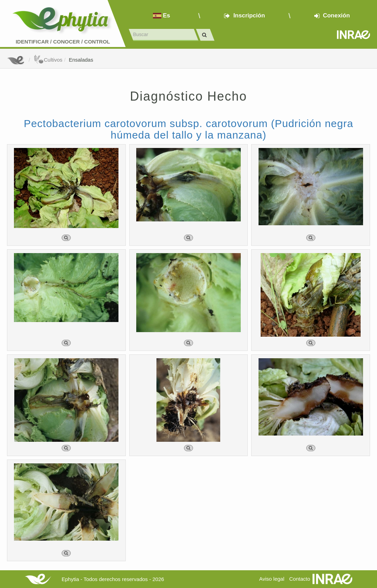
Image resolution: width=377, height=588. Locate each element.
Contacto (300, 579)
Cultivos (48, 60)
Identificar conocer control (63, 42)
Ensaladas (81, 60)
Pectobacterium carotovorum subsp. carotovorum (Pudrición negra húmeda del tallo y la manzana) (188, 129)
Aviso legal (272, 579)
